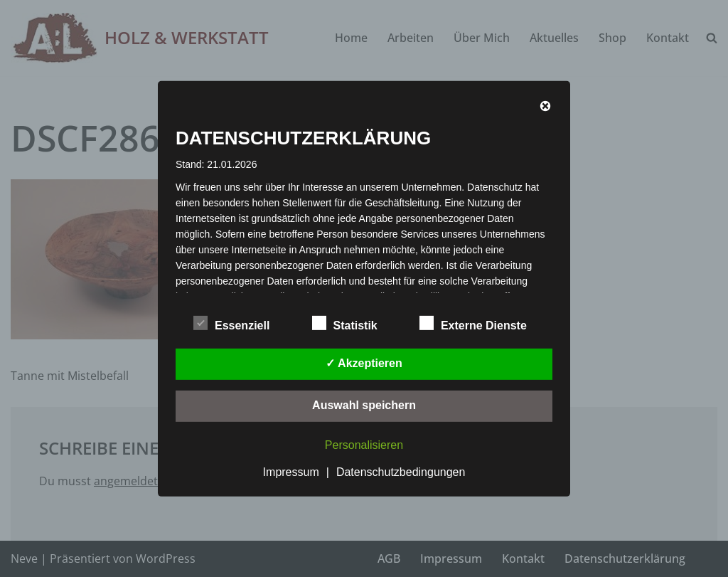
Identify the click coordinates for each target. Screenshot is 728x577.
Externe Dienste (473, 323)
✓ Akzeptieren (364, 363)
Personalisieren (364, 445)
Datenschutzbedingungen (401, 472)
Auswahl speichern (364, 405)
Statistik (345, 323)
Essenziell (231, 323)
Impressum (291, 472)
